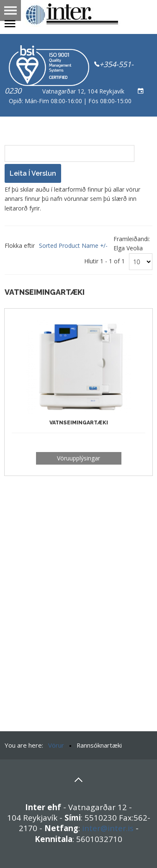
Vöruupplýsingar (78, 458)
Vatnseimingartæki (79, 422)
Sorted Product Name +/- (73, 246)
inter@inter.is (108, 828)
